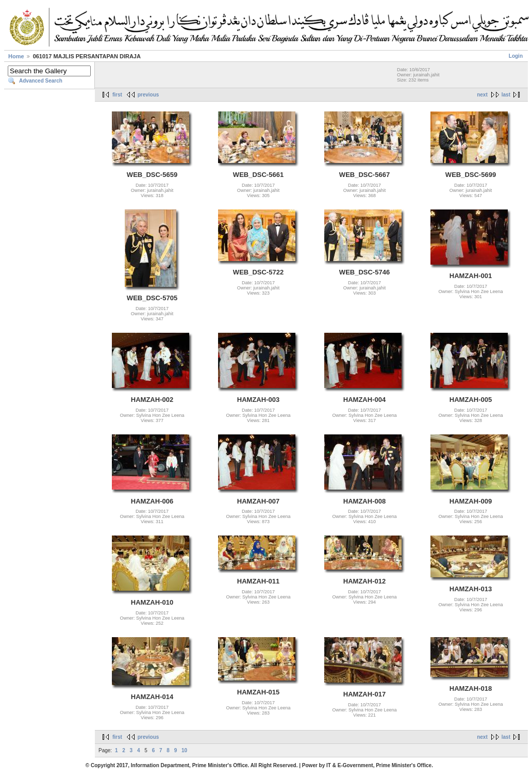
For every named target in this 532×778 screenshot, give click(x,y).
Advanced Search (41, 81)
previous (148, 95)
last (506, 95)
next (482, 95)
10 (184, 750)
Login (516, 56)
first (117, 95)
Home (16, 56)
